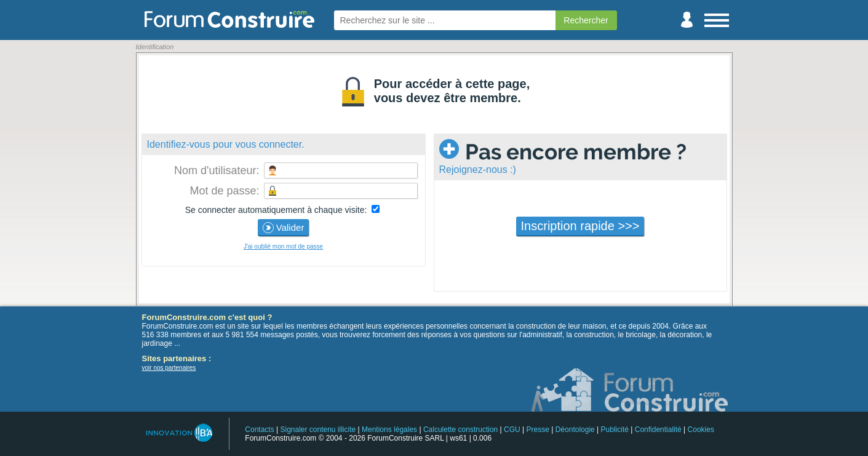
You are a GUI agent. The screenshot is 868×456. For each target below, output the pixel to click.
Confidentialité (658, 430)
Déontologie (575, 430)
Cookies (701, 430)
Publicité (615, 430)
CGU (512, 430)
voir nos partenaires (169, 368)
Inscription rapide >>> (580, 226)
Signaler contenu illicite (318, 430)
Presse (538, 430)
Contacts (259, 430)
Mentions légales (389, 430)
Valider (284, 228)
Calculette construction (460, 430)
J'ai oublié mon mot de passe (283, 246)
